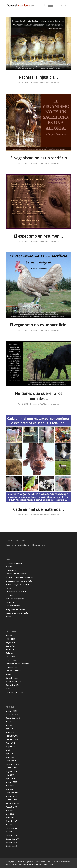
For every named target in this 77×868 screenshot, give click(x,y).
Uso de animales (13, 671)
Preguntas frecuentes (15, 609)
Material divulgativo (15, 599)
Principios (10, 639)
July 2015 (10, 722)
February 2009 (12, 793)
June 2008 (10, 814)
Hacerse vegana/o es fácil (17, 585)
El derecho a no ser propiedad (19, 577)
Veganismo (11, 642)
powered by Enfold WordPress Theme (40, 865)
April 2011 (10, 754)
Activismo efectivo (14, 682)
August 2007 (11, 821)
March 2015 (11, 732)
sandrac (56, 83)
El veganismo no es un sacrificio (38, 158)
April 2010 (10, 779)
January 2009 (11, 796)
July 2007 (10, 825)
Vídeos (9, 616)
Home (9, 588)
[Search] (44, 5)
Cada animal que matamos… (39, 510)
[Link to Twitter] (61, 5)
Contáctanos (12, 570)
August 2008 (11, 807)
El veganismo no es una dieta (19, 581)
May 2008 (10, 818)
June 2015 (10, 725)
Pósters (46, 83)
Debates (9, 653)
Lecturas (10, 595)
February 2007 (12, 828)
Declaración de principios (17, 574)
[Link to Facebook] (65, 5)
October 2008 (12, 800)
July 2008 (10, 810)
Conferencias (12, 667)
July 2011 (10, 750)
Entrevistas (11, 660)
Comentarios (12, 646)
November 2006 (13, 835)
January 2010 (11, 782)
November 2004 (13, 842)
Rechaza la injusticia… (39, 77)
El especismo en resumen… (38, 236)
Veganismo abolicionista (17, 613)
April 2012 (10, 743)
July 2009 (10, 786)
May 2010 (10, 775)
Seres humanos (13, 678)
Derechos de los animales (17, 664)
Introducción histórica (16, 592)
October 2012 (12, 739)
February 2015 (12, 736)
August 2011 (11, 747)
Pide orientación (13, 606)
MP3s (8, 674)
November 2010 (13, 764)
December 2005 (13, 839)
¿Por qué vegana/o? (15, 563)
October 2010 (12, 768)
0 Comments (35, 83)
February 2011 (12, 761)
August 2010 (11, 771)
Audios (9, 567)
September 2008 (13, 803)
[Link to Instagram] (69, 5)
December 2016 (13, 718)
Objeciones (11, 657)
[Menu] (49, 5)
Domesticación (13, 685)
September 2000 (13, 846)
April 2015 (10, 729)
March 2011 (11, 757)
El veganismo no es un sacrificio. (38, 325)
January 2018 (11, 711)
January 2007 (11, 832)
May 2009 (10, 789)
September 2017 (13, 715)
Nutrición (10, 602)
